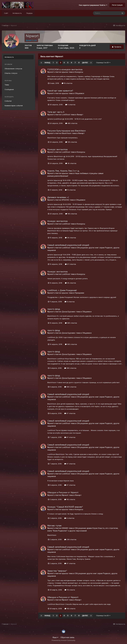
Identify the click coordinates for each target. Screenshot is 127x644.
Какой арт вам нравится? (60, 91)
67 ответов (71, 264)
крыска (65, 72)
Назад (47, 63)
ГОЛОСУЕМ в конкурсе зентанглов (65, 69)
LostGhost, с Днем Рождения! (62, 290)
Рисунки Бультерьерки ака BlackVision (67, 131)
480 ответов (71, 123)
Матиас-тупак (54, 526)
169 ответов (71, 214)
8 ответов (70, 302)
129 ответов (71, 142)
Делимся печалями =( (58, 197)
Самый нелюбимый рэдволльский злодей (68, 245)
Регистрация (117, 5)
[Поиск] (106, 13)
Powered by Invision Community (63, 640)
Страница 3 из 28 (103, 63)
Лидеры (29, 13)
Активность (17, 13)
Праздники (79, 293)
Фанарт (80, 115)
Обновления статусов (13, 69)
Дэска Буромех (69, 312)
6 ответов (69, 518)
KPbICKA (65, 200)
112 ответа (70, 590)
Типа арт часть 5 (56, 112)
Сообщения (9, 89)
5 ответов (70, 105)
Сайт (6, 13)
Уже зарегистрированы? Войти (93, 5)
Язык (55, 637)
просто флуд (54, 309)
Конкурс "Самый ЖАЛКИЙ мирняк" (65, 507)
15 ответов (70, 190)
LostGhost (66, 115)
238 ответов (70, 539)
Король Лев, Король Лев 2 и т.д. (63, 171)
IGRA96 (65, 528)
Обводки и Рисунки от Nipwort (63, 492)
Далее (85, 63)
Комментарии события (14, 106)
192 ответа (70, 499)
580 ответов (71, 323)
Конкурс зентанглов (57, 149)
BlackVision (67, 133)
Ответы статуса (11, 73)
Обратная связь (67, 637)
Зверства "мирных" (57, 571)
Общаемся (79, 93)
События (8, 101)
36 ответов (71, 163)
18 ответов (67, 83)
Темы (7, 85)
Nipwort (51, 72)
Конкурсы (79, 72)
